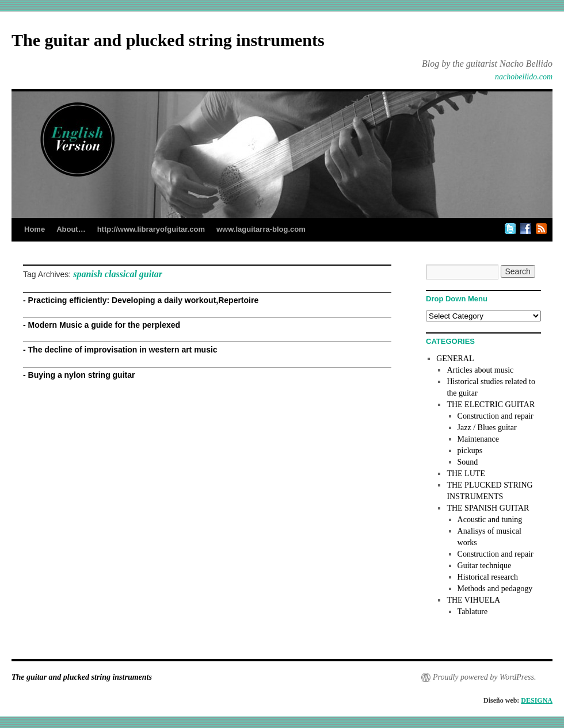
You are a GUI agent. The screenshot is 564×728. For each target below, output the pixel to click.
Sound (468, 462)
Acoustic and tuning (490, 520)
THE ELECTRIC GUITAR (491, 405)
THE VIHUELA (473, 600)
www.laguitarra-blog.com (261, 229)
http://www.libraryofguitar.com (151, 229)
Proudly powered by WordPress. (484, 677)
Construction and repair (496, 416)
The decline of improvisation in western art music (123, 350)
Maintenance (478, 439)
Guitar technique (485, 566)
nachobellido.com (524, 77)
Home (35, 229)
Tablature (473, 612)
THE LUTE (466, 474)
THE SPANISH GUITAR (488, 508)
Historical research (488, 577)
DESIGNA (537, 700)
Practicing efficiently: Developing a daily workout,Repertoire (144, 300)
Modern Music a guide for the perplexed (104, 325)
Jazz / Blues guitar (487, 428)
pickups (470, 451)
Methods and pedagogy (495, 589)
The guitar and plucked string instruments (168, 40)
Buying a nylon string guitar (82, 375)
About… (71, 229)
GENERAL (455, 359)
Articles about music (480, 370)
